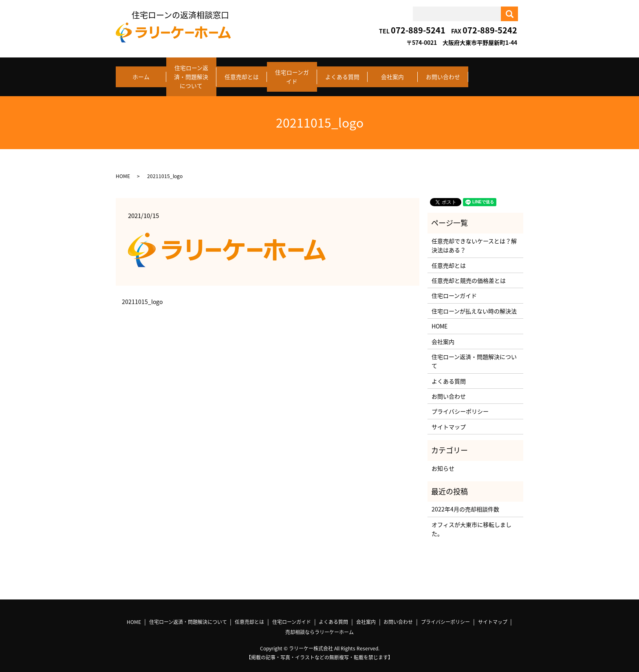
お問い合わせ (443, 73)
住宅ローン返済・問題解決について (191, 73)
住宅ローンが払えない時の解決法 (474, 304)
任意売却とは (242, 73)
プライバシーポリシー (460, 404)
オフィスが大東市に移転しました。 (472, 522)
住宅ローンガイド (292, 73)
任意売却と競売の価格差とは (469, 273)
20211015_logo (142, 295)
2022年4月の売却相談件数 (465, 502)
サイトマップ (449, 420)
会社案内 (392, 73)
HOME (123, 169)
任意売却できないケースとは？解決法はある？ (474, 238)
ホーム (141, 73)
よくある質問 (342, 73)
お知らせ (443, 461)
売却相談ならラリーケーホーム (319, 625)
